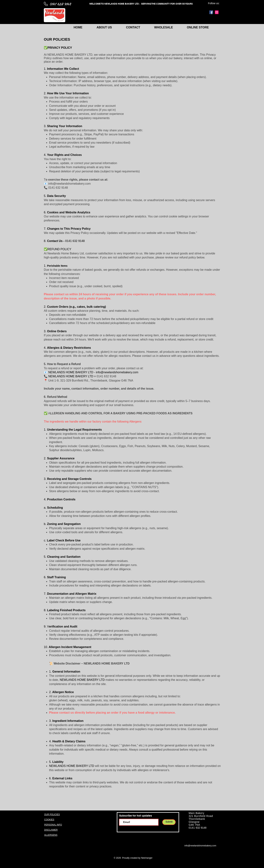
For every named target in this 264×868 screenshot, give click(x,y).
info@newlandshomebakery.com (117, 372)
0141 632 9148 (60, 4)
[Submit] (169, 822)
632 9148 (201, 828)
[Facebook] (211, 12)
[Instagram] (217, 12)
